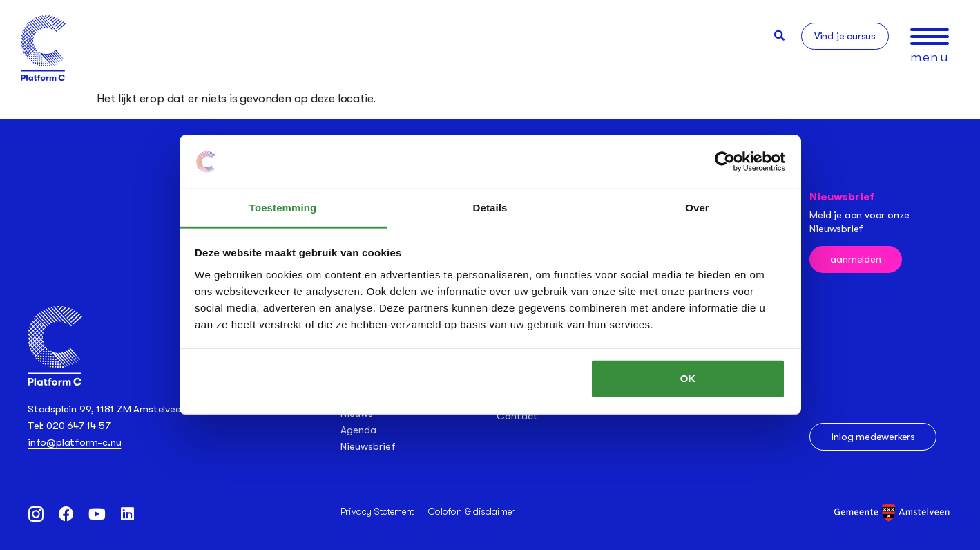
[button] (779, 36)
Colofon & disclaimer (471, 511)
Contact (517, 416)
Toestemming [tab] (283, 208)
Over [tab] (697, 208)
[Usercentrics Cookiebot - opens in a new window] (725, 162)
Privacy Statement (377, 511)
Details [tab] (490, 208)
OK (688, 378)
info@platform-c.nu (74, 442)
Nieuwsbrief (368, 446)
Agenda (358, 430)
